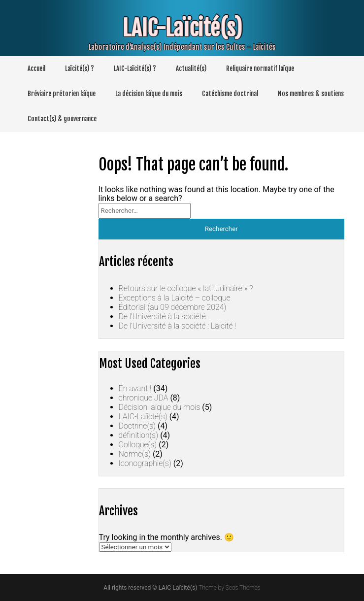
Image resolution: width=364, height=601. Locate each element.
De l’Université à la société (162, 317)
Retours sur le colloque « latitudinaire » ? (186, 288)
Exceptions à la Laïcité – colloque (175, 298)
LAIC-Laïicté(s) (143, 417)
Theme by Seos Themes (229, 588)
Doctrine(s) (137, 426)
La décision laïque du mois (149, 94)
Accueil (36, 68)
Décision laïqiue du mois (160, 407)
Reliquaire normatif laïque (260, 68)
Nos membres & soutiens (311, 94)
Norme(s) (135, 454)
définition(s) (139, 435)
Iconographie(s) (145, 463)
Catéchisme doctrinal (230, 94)
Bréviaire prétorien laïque (62, 94)
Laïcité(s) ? (80, 68)
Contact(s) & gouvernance (62, 119)
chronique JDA (144, 398)
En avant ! (135, 388)
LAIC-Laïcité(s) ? (135, 68)
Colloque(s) (138, 445)
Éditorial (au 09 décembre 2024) (173, 307)
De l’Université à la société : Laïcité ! (178, 326)
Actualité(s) (191, 68)
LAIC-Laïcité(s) (177, 28)
